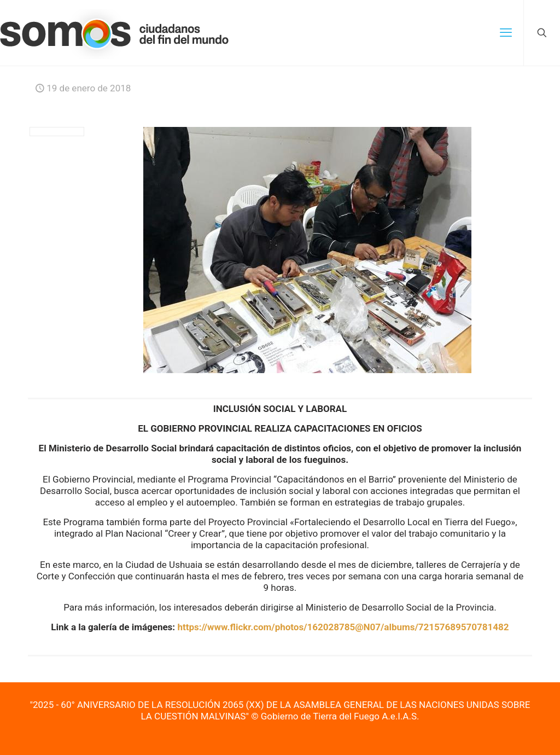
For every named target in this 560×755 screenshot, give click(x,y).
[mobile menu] (506, 33)
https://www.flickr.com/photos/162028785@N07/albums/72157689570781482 (343, 627)
